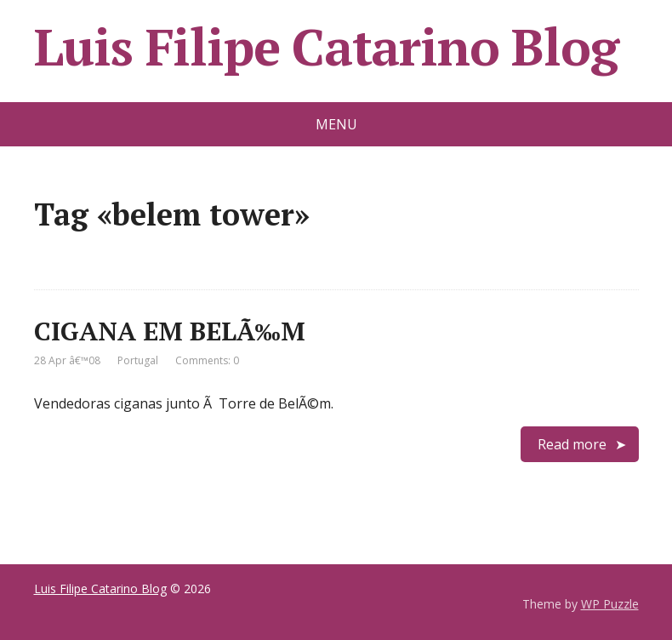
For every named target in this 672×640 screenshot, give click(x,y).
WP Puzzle (610, 604)
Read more (572, 444)
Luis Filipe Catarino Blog (326, 47)
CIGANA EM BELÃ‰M (170, 331)
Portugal (138, 360)
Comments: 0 (207, 360)
